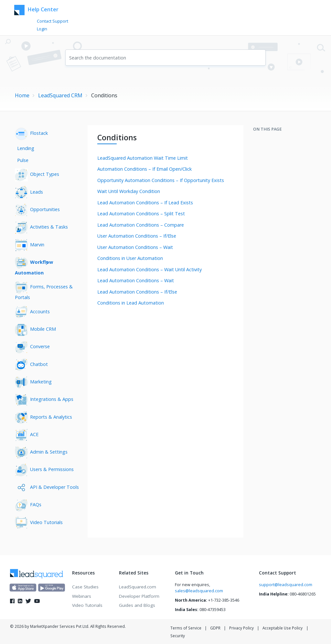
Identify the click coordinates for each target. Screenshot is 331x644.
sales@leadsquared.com (199, 591)
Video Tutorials (87, 605)
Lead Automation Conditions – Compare (141, 225)
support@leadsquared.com (286, 585)
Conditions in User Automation (130, 258)
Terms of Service (186, 628)
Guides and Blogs (137, 605)
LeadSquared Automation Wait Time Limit (143, 158)
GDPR (215, 628)
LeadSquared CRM (60, 95)
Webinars (82, 596)
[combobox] (165, 58)
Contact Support (53, 21)
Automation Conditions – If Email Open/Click (144, 169)
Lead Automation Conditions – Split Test (141, 214)
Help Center (36, 10)
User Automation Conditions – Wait (135, 247)
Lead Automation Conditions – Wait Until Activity (149, 269)
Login (42, 29)
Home (22, 95)
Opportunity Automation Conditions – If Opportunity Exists (161, 180)
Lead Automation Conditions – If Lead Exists (145, 203)
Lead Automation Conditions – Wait (136, 280)
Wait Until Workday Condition (129, 191)
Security (178, 636)
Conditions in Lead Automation (131, 303)
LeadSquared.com (138, 587)
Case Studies (85, 587)
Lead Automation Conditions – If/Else (137, 292)
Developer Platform (139, 596)
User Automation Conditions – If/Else (137, 236)
